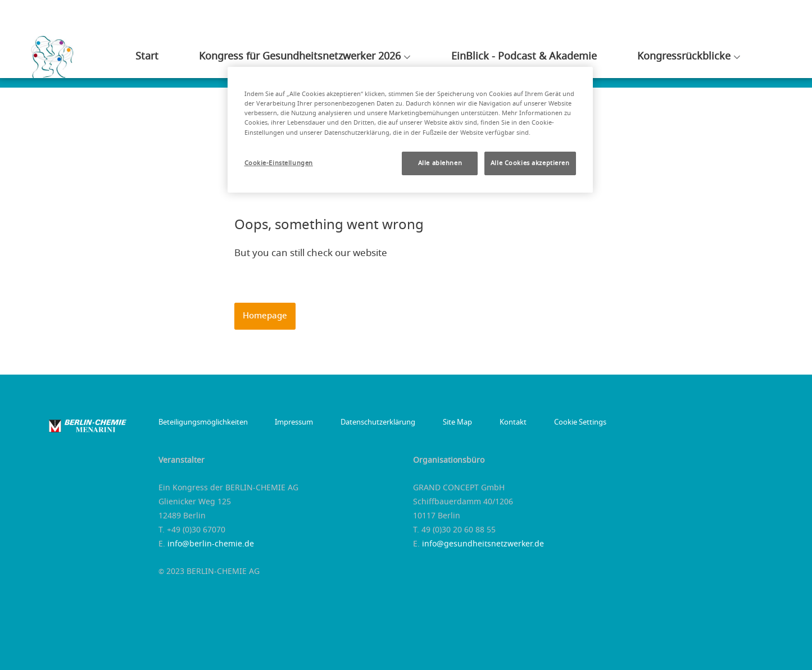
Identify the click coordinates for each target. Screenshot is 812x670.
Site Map (443, 423)
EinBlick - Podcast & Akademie (542, 62)
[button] (265, 316)
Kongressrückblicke (688, 62)
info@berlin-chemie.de (211, 544)
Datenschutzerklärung (368, 423)
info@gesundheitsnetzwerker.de (483, 544)
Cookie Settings (555, 423)
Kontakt (493, 423)
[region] (410, 129)
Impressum (289, 423)
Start (194, 62)
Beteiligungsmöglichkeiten (203, 423)
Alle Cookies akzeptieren (530, 163)
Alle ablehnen (440, 163)
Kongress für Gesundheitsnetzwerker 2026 (336, 62)
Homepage (265, 316)
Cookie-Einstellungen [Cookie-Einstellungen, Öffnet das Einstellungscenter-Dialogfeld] (279, 163)
